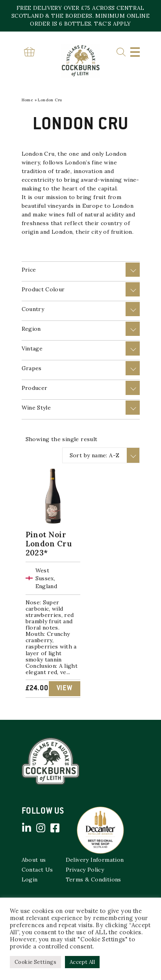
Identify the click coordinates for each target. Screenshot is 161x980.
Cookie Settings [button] (35, 962)
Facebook (55, 828)
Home (28, 100)
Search (121, 52)
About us (34, 860)
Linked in (27, 828)
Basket (30, 52)
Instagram (41, 828)
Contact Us (37, 870)
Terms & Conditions (93, 879)
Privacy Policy (85, 870)
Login (30, 879)
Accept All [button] (82, 962)
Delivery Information (95, 860)
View (65, 689)
